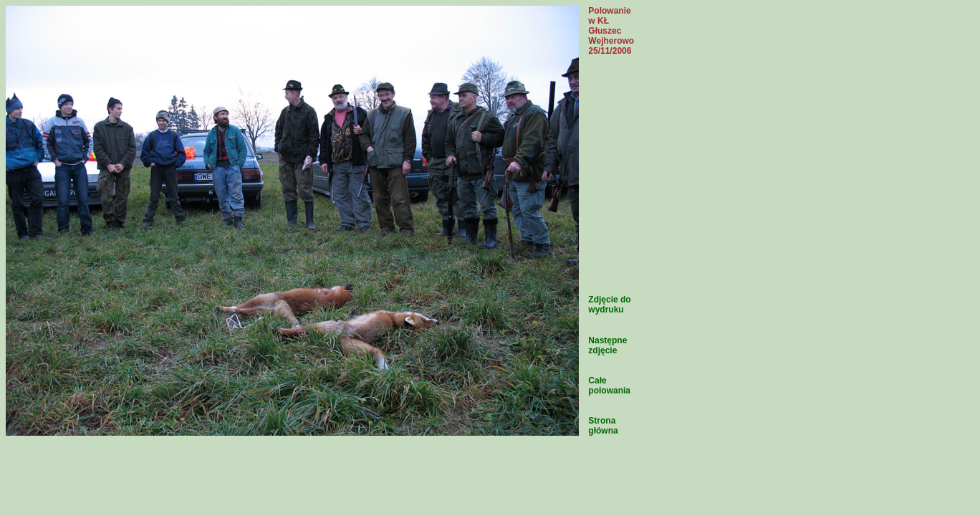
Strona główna (603, 426)
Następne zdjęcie (607, 345)
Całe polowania (609, 386)
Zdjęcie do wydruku (609, 305)
